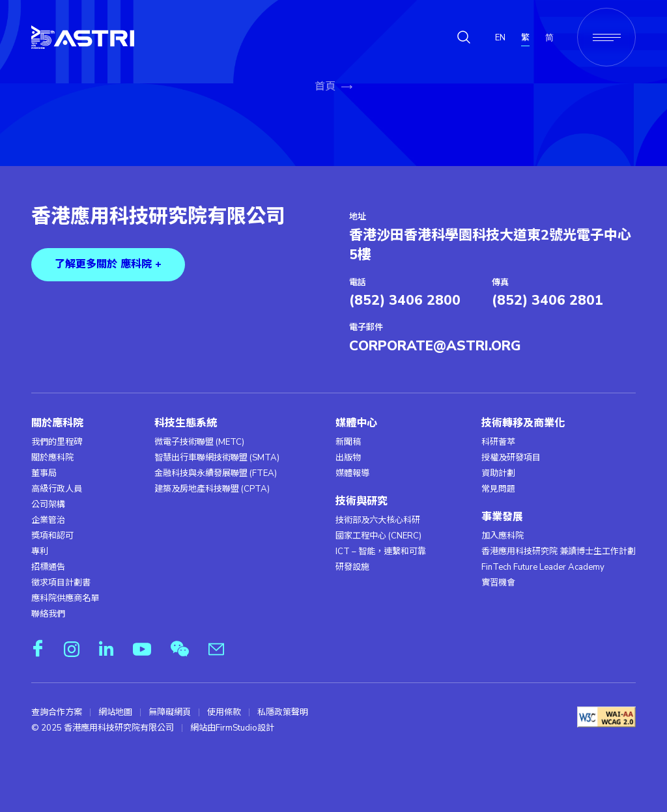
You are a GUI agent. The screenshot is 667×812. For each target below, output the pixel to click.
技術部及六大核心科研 (378, 520)
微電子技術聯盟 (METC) (199, 442)
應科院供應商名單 (65, 598)
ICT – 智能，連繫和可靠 (381, 552)
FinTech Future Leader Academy (543, 567)
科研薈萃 (498, 442)
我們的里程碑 (57, 442)
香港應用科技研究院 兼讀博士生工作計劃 (559, 552)
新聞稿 (348, 442)
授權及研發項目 (511, 458)
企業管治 (48, 520)
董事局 (44, 473)
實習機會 (498, 583)
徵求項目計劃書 (61, 583)
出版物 (348, 458)
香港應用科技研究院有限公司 (158, 217)
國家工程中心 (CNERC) (378, 536)
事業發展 (502, 517)
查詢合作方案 (57, 712)
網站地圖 (115, 712)
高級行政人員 (57, 489)
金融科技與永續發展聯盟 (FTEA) (216, 473)
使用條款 (224, 712)
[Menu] (606, 37)
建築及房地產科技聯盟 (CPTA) (212, 489)
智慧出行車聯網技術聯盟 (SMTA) (217, 458)
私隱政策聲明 (283, 712)
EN (500, 38)
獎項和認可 (52, 536)
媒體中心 (356, 424)
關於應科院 (57, 424)
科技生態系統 (186, 424)
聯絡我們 (48, 614)
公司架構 (48, 505)
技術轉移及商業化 (523, 424)
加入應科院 (503, 536)
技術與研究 (362, 502)
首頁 (325, 87)
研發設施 (352, 567)
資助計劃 (498, 473)
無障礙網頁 (170, 712)
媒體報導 (352, 473)
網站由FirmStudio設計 (232, 728)
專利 (40, 552)
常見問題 (498, 489)
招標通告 (48, 567)
